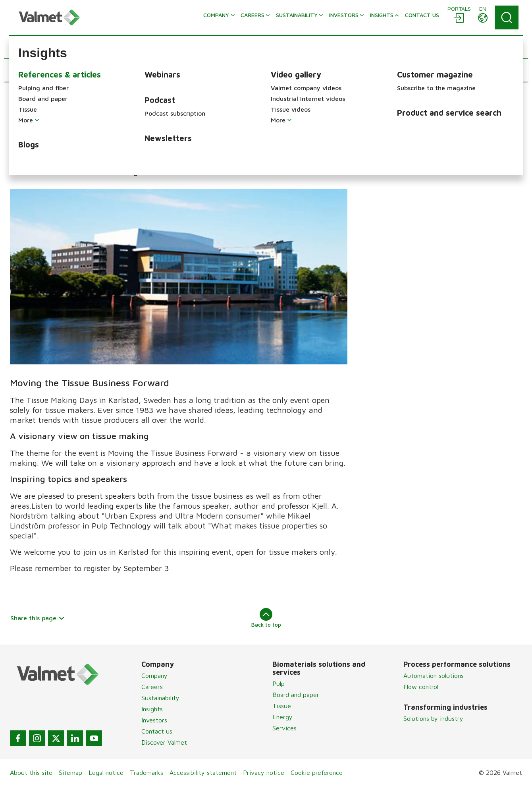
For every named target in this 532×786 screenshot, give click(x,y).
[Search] (507, 17)
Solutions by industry (433, 718)
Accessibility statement (203, 772)
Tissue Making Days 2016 (415, 119)
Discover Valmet (164, 742)
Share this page (38, 618)
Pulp (279, 683)
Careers (152, 687)
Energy (282, 717)
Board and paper (296, 695)
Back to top (266, 618)
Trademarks (146, 772)
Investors (154, 720)
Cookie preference (317, 772)
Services (284, 728)
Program (384, 139)
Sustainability (160, 698)
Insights (152, 709)
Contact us (157, 731)
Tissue (282, 706)
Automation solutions (434, 676)
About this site (31, 772)
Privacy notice (264, 772)
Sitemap (70, 772)
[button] (34, 70)
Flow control (421, 687)
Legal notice (106, 772)
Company (154, 676)
